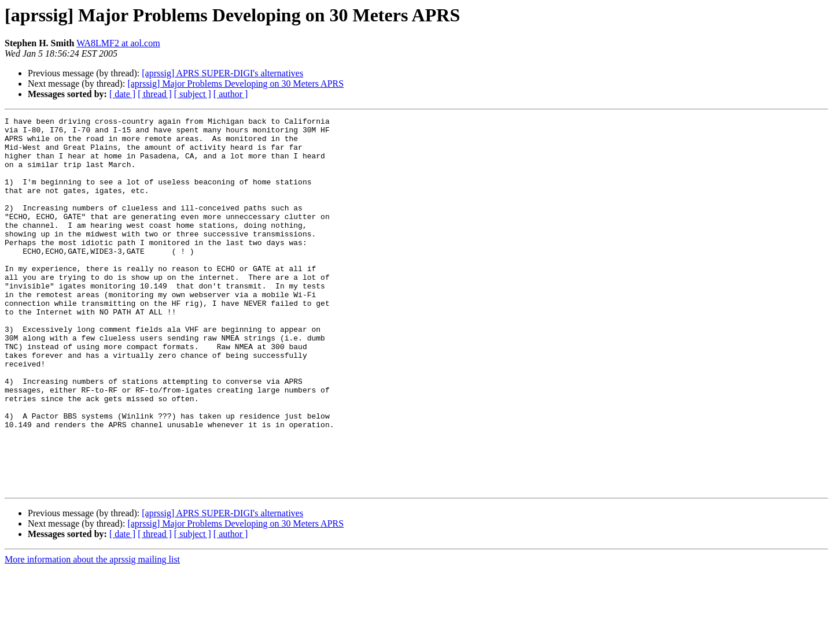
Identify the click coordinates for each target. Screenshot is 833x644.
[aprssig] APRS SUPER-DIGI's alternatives (222, 73)
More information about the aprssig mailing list (92, 634)
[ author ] (231, 94)
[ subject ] (193, 94)
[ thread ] (155, 94)
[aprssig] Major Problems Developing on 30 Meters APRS (235, 84)
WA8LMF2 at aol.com (118, 43)
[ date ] (122, 94)
